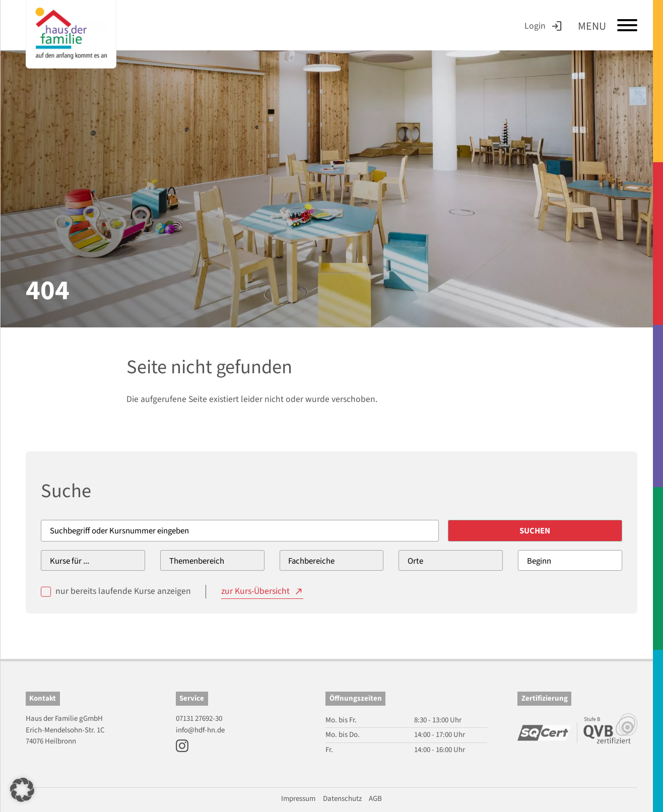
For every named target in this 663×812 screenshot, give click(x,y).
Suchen (535, 531)
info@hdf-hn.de (200, 730)
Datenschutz (342, 799)
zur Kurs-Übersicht (255, 591)
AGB (375, 799)
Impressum (298, 799)
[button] (22, 790)
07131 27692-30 (199, 719)
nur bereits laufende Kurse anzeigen (123, 591)
